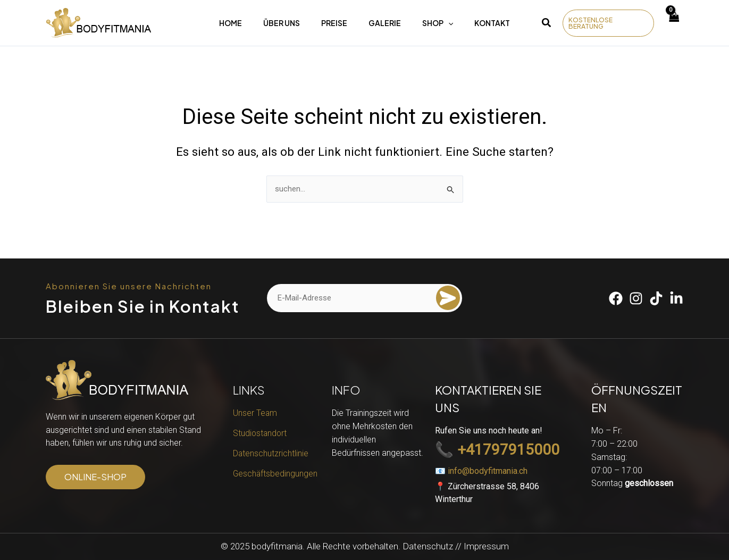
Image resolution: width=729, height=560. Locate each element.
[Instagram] (636, 298)
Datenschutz (428, 546)
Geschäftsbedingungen (276, 474)
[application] (448, 23)
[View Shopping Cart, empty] (674, 23)
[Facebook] (616, 298)
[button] (547, 24)
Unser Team (255, 413)
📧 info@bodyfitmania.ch (481, 471)
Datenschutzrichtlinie (271, 453)
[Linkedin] (676, 298)
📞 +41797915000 (497, 450)
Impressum (486, 546)
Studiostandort (261, 433)
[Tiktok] (656, 298)
